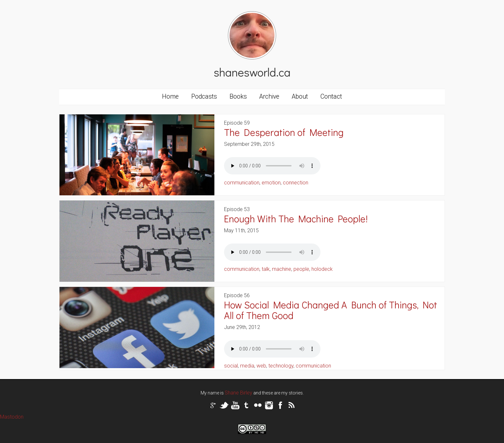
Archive (269, 97)
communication (242, 183)
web (261, 366)
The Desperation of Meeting (284, 132)
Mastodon (12, 417)
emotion (271, 183)
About (300, 97)
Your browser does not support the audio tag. (272, 166)
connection (296, 183)
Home (170, 97)
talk (266, 269)
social (231, 366)
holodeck (322, 269)
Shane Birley (239, 393)
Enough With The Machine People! (296, 219)
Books (238, 97)
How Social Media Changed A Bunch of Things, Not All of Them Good (331, 310)
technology (281, 366)
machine (282, 269)
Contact (331, 97)
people (301, 269)
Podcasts (204, 97)
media (247, 366)
